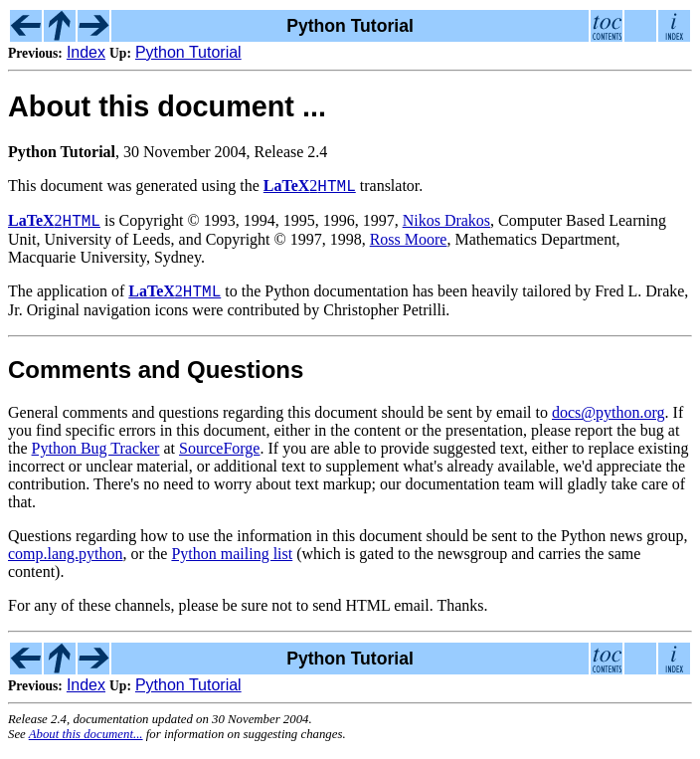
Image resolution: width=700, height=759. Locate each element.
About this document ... (167, 106)
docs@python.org (609, 421)
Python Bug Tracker (96, 457)
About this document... (86, 743)
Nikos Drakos (446, 226)
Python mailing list (232, 563)
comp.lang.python (66, 563)
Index (86, 52)
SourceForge (219, 457)
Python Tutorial (188, 52)
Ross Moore (409, 245)
